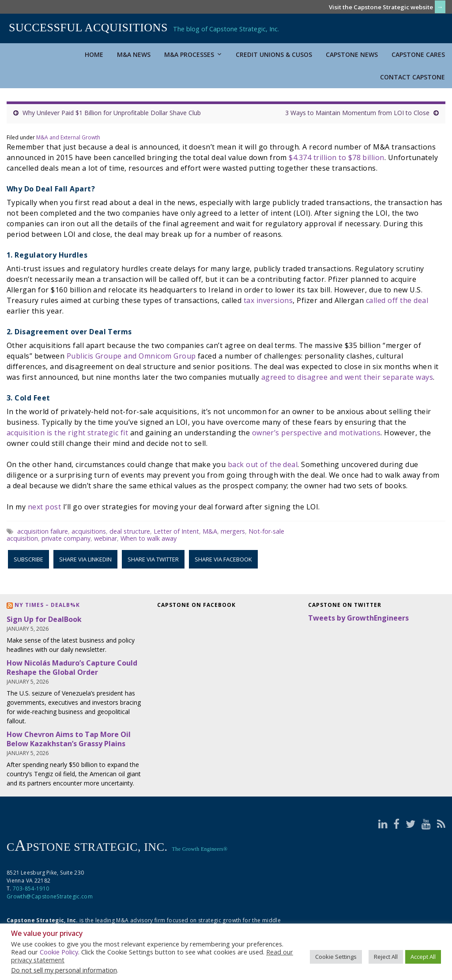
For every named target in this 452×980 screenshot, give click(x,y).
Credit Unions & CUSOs (274, 54)
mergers (233, 531)
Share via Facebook (223, 559)
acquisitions (89, 531)
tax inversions (268, 300)
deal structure (130, 531)
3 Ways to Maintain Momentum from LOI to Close (357, 113)
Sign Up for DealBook (44, 619)
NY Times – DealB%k (47, 605)
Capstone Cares (418, 54)
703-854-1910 (31, 888)
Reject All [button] (386, 957)
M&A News (134, 54)
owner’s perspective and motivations (316, 433)
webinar (105, 538)
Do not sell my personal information (64, 970)
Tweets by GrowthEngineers (358, 618)
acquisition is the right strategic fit (67, 433)
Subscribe (28, 559)
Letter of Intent (176, 531)
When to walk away (149, 538)
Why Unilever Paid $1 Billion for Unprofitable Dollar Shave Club (112, 113)
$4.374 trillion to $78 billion (336, 157)
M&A (210, 531)
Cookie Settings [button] (336, 957)
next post (44, 507)
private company (66, 538)
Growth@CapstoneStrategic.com (50, 896)
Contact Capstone (412, 77)
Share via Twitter (153, 559)
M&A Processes (193, 54)
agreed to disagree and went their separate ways (347, 377)
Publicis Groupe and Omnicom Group (131, 356)
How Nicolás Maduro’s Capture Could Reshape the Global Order (72, 668)
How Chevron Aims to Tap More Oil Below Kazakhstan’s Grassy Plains (69, 739)
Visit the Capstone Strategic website (381, 7)
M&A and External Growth (68, 137)
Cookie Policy (59, 952)
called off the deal (397, 300)
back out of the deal (263, 464)
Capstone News (352, 54)
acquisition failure (43, 531)
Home (94, 54)
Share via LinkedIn (85, 559)
